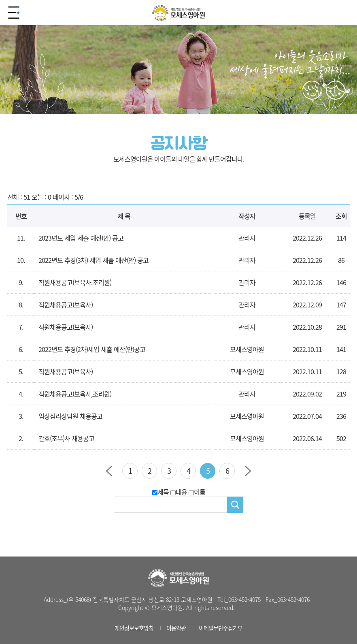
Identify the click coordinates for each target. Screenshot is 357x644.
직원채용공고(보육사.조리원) (75, 282)
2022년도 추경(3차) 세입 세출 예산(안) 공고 (93, 260)
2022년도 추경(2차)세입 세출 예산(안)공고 (92, 349)
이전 (109, 471)
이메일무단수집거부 (221, 628)
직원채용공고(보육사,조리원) (75, 394)
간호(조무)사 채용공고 (66, 438)
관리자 (247, 394)
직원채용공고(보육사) (66, 305)
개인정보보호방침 (134, 628)
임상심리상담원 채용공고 (70, 416)
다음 (248, 471)
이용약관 (176, 628)
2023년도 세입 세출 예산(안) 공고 (81, 238)
